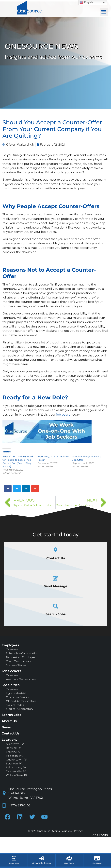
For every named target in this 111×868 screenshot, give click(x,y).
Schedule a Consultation (22, 653)
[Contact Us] (55, 550)
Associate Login (42, 863)
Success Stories (16, 665)
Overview (12, 649)
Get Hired (97, 863)
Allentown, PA (15, 744)
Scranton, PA (14, 764)
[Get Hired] (97, 858)
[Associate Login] (42, 858)
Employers (10, 645)
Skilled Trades (15, 705)
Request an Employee (21, 657)
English (86, 3)
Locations (9, 740)
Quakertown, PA (17, 760)
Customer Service (18, 697)
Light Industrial (16, 693)
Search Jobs (55, 614)
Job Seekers (11, 671)
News (6, 727)
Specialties (11, 685)
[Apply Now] (14, 858)
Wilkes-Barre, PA (17, 775)
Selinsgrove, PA (16, 767)
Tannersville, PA (16, 771)
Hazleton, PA (14, 756)
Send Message (55, 586)
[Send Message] (56, 578)
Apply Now (14, 863)
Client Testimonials (18, 661)
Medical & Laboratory (20, 709)
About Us (9, 721)
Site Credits (99, 835)
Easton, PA (13, 752)
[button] (104, 12)
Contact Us (56, 558)
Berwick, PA (14, 748)
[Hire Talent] (69, 858)
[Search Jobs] (56, 606)
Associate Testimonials (21, 679)
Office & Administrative (21, 701)
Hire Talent (69, 863)
